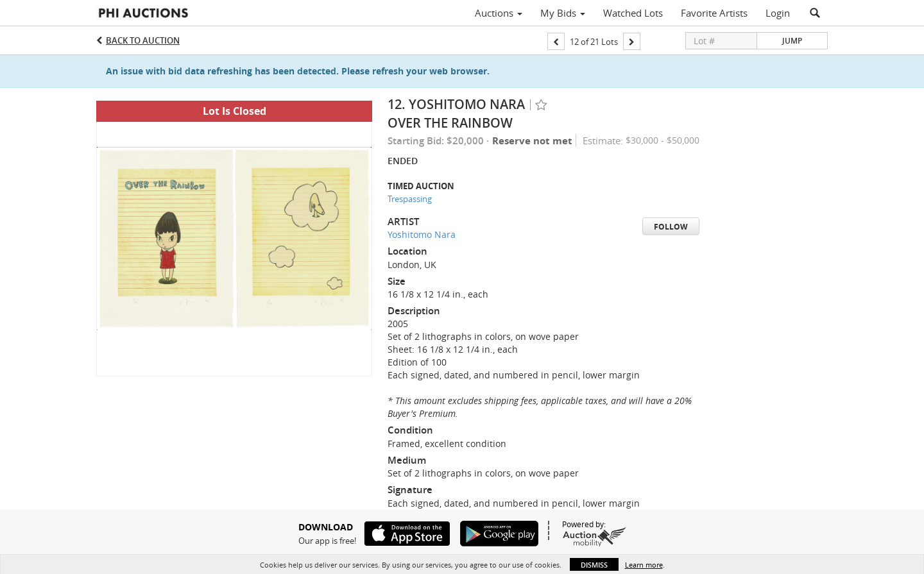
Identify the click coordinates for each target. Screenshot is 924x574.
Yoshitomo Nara (422, 234)
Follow (671, 227)
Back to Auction (143, 40)
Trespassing (410, 199)
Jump (792, 41)
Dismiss (594, 565)
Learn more (644, 565)
